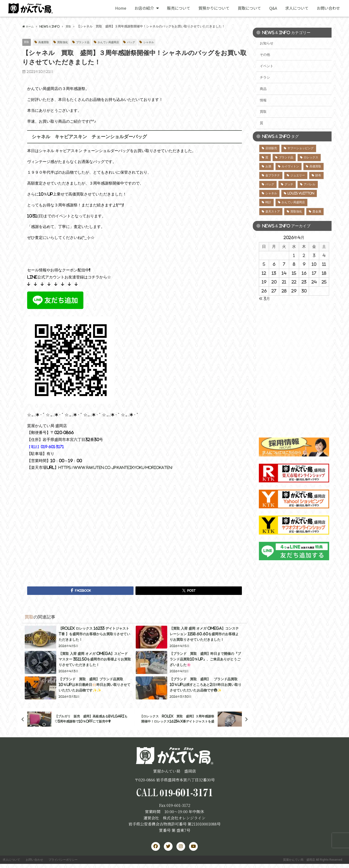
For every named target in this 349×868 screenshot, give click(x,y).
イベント (267, 66)
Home (121, 8)
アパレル (309, 184)
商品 (263, 89)
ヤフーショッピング (301, 148)
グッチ (289, 184)
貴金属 (317, 211)
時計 (268, 202)
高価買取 (46, 42)
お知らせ (267, 43)
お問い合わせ (328, 8)
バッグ (143, 42)
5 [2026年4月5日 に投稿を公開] (264, 264)
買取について (249, 8)
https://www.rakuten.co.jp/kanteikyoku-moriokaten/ (121, 468)
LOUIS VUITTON (301, 193)
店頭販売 (271, 148)
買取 (27, 42)
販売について (179, 8)
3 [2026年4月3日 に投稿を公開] (314, 255)
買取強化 (66, 42)
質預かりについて (214, 8)
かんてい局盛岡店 (118, 42)
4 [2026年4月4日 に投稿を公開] (324, 255)
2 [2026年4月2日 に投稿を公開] (304, 255)
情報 (263, 100)
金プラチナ (273, 175)
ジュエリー (298, 175)
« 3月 (264, 299)
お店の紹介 (147, 8)
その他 (265, 55)
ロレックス (311, 157)
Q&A (273, 8)
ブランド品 (89, 42)
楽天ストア (273, 211)
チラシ (265, 77)
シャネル (162, 42)
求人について (297, 8)
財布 (318, 175)
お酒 (268, 166)
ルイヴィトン (290, 166)
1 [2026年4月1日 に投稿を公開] (294, 255)
